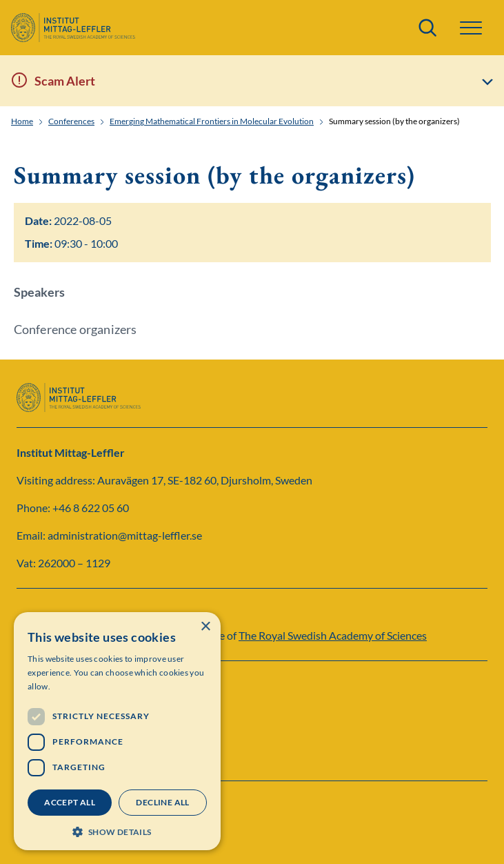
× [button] (205, 627)
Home (22, 121)
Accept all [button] (70, 802)
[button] (471, 28)
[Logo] (73, 28)
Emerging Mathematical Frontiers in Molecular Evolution (212, 121)
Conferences (71, 121)
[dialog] (117, 731)
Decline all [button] (162, 802)
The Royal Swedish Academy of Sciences (333, 635)
